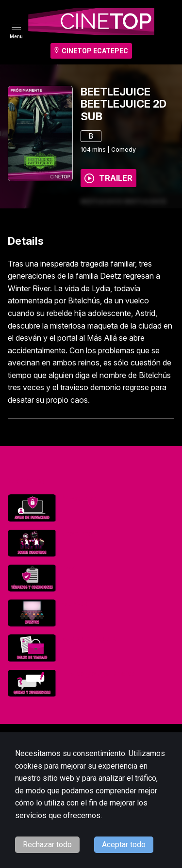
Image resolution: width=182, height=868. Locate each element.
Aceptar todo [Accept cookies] (124, 844)
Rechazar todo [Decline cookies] (47, 844)
